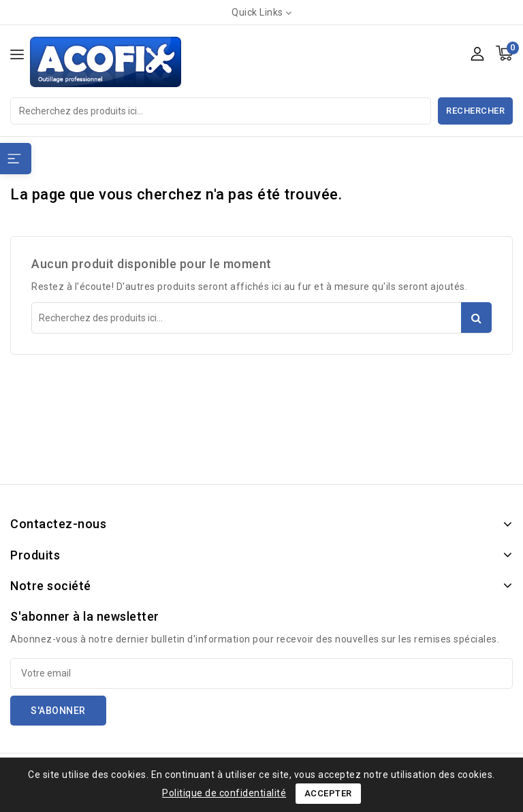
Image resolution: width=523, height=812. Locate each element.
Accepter (328, 793)
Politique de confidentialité (224, 793)
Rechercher (475, 111)
